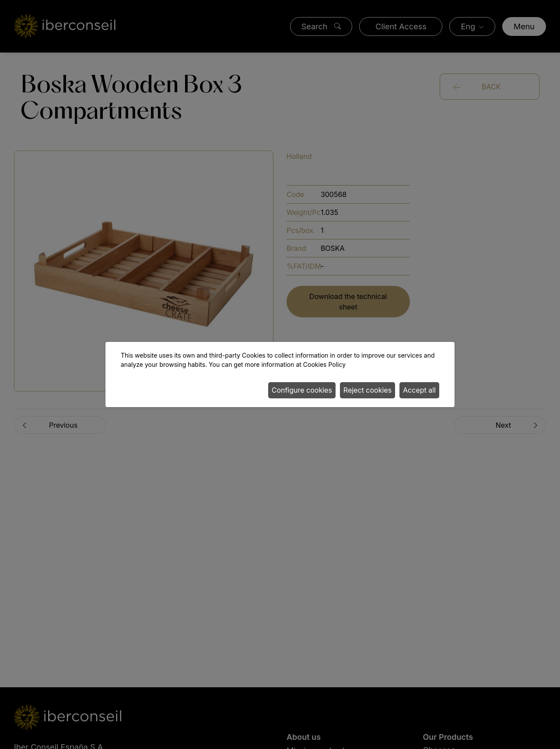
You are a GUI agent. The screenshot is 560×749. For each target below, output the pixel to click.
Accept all (419, 390)
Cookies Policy (324, 364)
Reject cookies (367, 390)
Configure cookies (302, 390)
